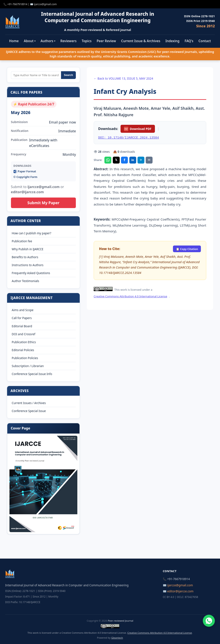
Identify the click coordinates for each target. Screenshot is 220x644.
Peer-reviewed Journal (121, 621)
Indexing (172, 41)
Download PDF (138, 129)
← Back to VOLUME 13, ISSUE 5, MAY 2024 (123, 78)
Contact (205, 41)
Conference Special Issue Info (32, 374)
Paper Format (25, 171)
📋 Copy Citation (187, 249)
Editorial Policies (23, 350)
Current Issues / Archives (29, 403)
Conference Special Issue (29, 411)
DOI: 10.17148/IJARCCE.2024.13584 (129, 138)
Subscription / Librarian (28, 366)
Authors (48, 41)
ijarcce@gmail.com (45, 4)
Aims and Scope (23, 310)
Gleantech (117, 638)
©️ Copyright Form (25, 177)
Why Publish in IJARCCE (28, 249)
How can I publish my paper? (32, 233)
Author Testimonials (25, 281)
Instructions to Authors (28, 265)
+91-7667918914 (17, 4)
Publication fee (22, 241)
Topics (87, 41)
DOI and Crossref (24, 334)
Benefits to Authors (25, 257)
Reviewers (68, 41)
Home (14, 41)
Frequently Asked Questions (31, 273)
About (30, 41)
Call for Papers (22, 318)
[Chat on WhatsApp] (209, 621)
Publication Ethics (24, 342)
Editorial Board (22, 326)
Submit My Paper (43, 203)
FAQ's (189, 41)
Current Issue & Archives (141, 41)
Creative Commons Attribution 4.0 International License (130, 296)
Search (68, 75)
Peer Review (106, 41)
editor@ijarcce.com (180, 591)
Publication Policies (25, 358)
